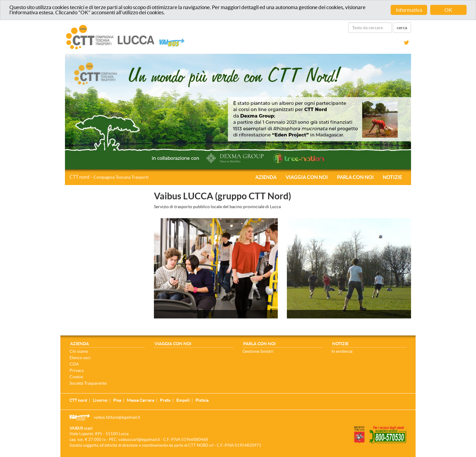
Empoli (183, 400)
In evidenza (342, 351)
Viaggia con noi (307, 177)
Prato (165, 400)
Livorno (100, 400)
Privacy (77, 370)
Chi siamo (79, 351)
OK (448, 10)
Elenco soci (80, 358)
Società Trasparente (88, 383)
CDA (74, 364)
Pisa (117, 400)
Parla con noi (355, 177)
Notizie (392, 177)
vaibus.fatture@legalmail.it (117, 417)
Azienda (266, 177)
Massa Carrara (141, 400)
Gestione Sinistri (258, 351)
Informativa (409, 10)
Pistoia (202, 400)
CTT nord (109, 177)
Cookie (76, 377)
